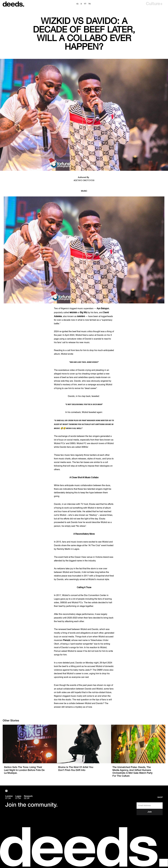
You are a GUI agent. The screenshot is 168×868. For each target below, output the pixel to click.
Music (84, 191)
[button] (154, 4)
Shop (160, 797)
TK (90, 4)
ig (77, 4)
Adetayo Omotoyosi (84, 181)
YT (85, 4)
